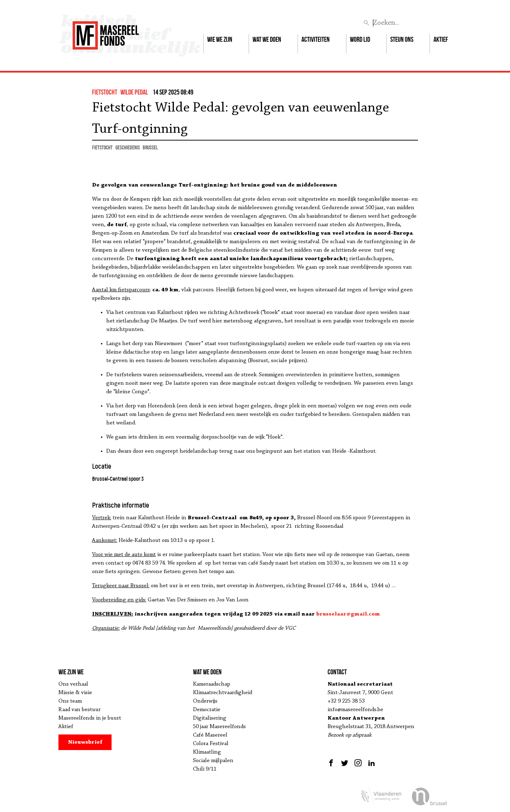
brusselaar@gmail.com (348, 614)
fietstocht (105, 92)
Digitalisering (210, 718)
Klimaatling (207, 752)
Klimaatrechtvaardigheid (223, 693)
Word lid (360, 39)
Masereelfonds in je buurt (90, 718)
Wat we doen (267, 39)
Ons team (70, 701)
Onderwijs (205, 701)
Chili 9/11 (205, 769)
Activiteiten (316, 39)
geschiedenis (128, 147)
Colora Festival (211, 744)
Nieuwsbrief (85, 742)
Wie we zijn (220, 39)
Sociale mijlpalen (213, 761)
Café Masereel (210, 735)
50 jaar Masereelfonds (219, 727)
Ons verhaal (73, 684)
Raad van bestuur (80, 710)
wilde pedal (134, 92)
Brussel (150, 147)
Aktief (441, 39)
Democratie (207, 710)
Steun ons (402, 39)
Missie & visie (75, 693)
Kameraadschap (212, 684)
